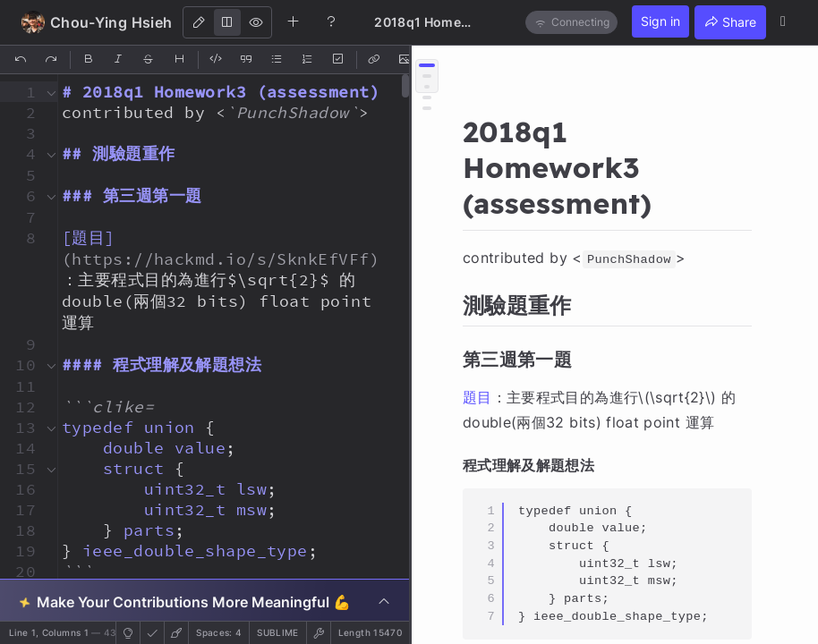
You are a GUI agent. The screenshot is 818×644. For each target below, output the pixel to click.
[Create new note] (294, 21)
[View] (256, 22)
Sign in (660, 21)
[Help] (331, 21)
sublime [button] (277, 632)
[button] (20, 92)
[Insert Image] (405, 60)
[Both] (227, 22)
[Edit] (199, 22)
